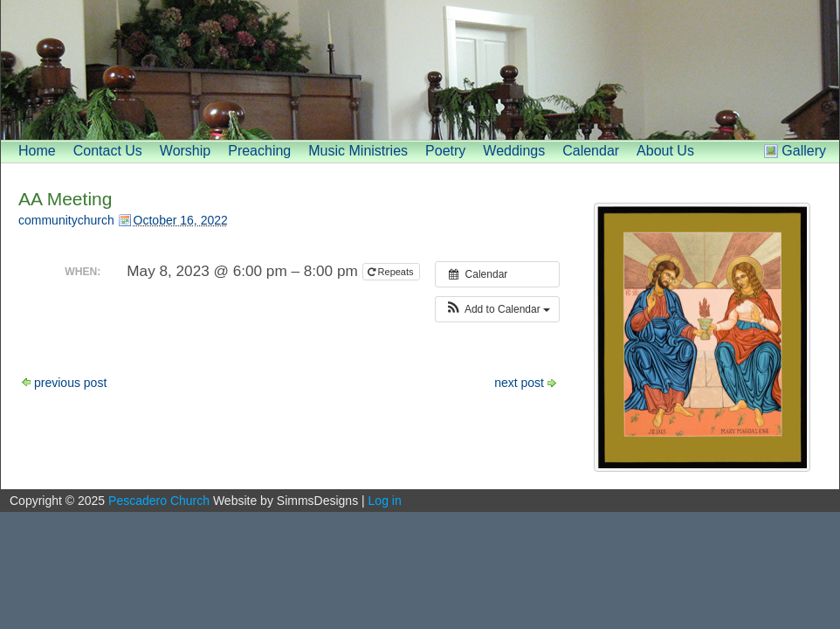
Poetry (445, 151)
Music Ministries (358, 151)
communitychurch (66, 220)
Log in (385, 501)
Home (37, 151)
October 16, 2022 (181, 220)
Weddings (514, 151)
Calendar (591, 151)
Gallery (804, 151)
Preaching (259, 151)
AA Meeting (65, 199)
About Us (665, 151)
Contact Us (108, 151)
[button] (497, 309)
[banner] (420, 70)
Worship (185, 151)
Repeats (392, 272)
